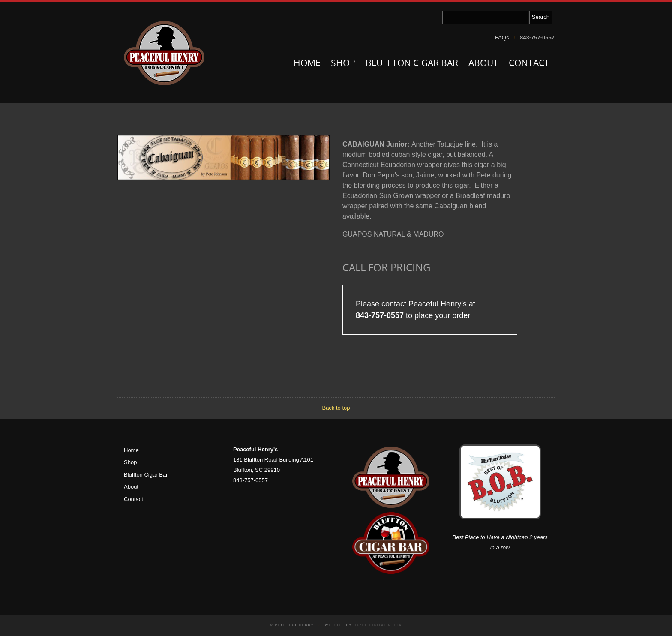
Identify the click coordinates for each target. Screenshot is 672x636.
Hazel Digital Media (378, 625)
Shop (343, 64)
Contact (529, 64)
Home (307, 64)
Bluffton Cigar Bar (412, 64)
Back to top (336, 408)
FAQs (502, 37)
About (483, 64)
